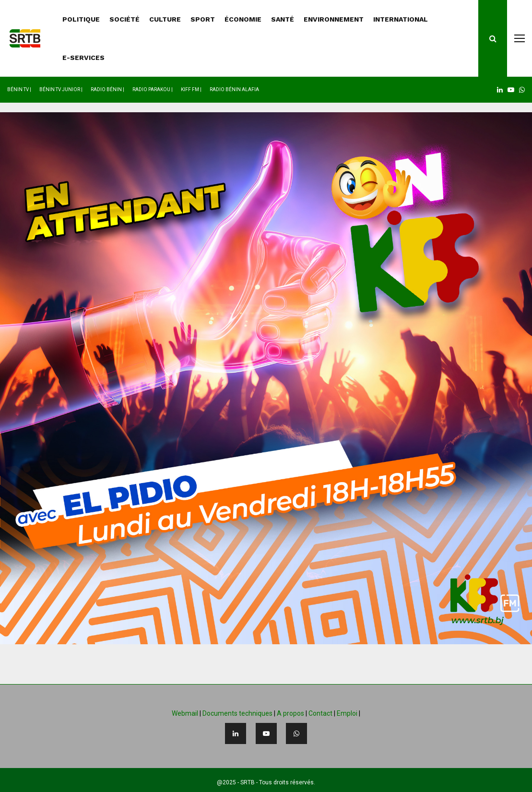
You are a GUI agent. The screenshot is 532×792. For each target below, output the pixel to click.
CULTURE (165, 19)
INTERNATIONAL (401, 19)
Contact (320, 713)
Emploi (347, 713)
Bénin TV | (19, 89)
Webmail (185, 713)
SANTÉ (283, 19)
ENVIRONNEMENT (334, 19)
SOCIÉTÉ (124, 19)
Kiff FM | (191, 89)
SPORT (203, 19)
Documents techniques (237, 713)
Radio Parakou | (153, 89)
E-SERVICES (83, 58)
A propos (290, 713)
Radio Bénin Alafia (234, 89)
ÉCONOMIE (243, 19)
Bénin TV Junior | (61, 89)
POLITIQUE (81, 19)
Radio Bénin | (107, 89)
